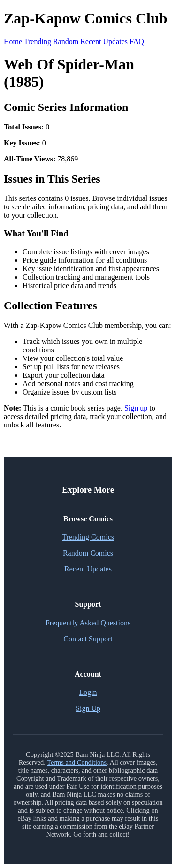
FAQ (137, 42)
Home (13, 42)
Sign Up (88, 708)
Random (66, 42)
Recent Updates (104, 42)
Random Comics (88, 553)
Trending (38, 42)
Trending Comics (88, 537)
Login (88, 692)
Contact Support (88, 639)
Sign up (136, 408)
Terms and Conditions (77, 762)
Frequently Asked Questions (88, 623)
